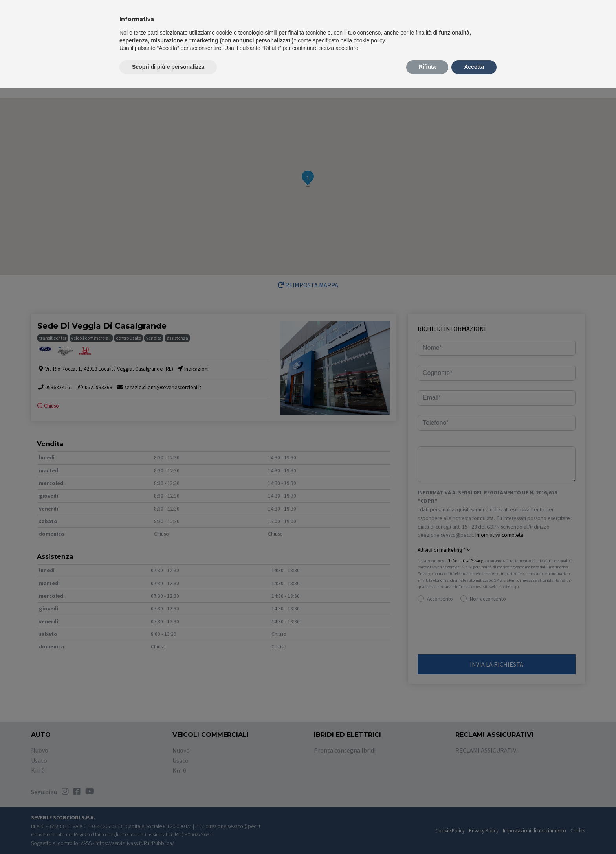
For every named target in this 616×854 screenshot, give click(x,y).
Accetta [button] (474, 67)
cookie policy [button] (369, 40)
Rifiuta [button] (427, 67)
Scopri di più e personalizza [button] (168, 67)
